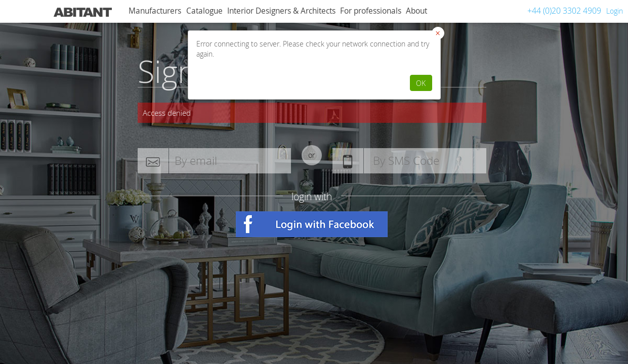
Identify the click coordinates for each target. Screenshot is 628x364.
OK (421, 83)
